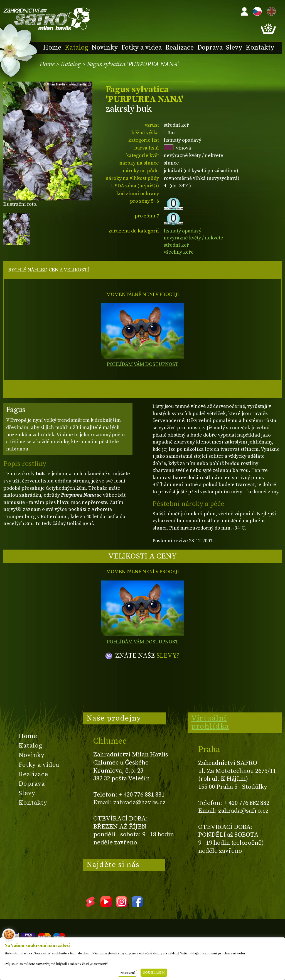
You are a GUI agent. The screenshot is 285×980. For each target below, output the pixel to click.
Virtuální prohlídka (210, 722)
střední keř (176, 245)
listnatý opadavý (182, 231)
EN (270, 10)
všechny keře (179, 252)
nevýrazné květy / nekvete (193, 238)
